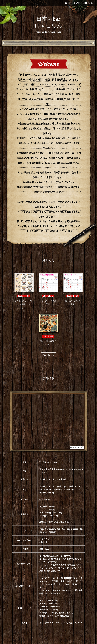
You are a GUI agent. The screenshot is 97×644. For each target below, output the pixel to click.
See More (49, 355)
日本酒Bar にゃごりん (48, 22)
